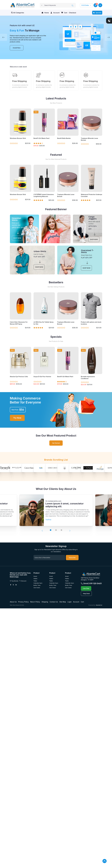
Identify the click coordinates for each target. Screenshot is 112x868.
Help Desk (86, 594)
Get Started (56, 443)
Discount (23, 581)
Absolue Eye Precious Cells (19, 377)
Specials (97, 13)
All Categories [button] (18, 13)
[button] (96, 5)
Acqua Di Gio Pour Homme (42, 377)
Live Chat (86, 588)
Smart (35, 576)
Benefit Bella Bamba (64, 138)
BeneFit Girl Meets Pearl (42, 138)
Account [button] (55, 13)
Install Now (17, 48)
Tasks (35, 581)
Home (45, 13)
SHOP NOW (17, 238)
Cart (64, 13)
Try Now (17, 418)
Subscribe (72, 558)
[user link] (100, 5)
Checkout (72, 13)
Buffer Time (37, 585)
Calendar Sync (38, 583)
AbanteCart (99, 605)
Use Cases (37, 588)
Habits (35, 579)
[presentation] (42, 531)
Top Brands (14, 581)
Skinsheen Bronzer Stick (18, 138)
